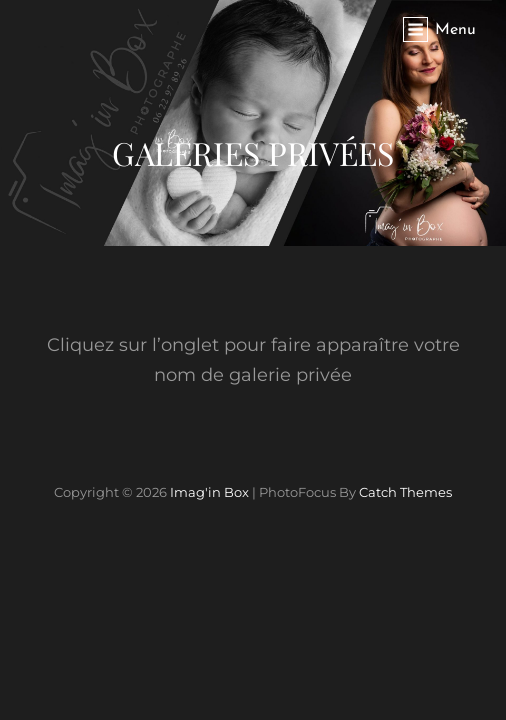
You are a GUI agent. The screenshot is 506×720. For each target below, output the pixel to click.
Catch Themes (405, 492)
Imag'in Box (209, 492)
